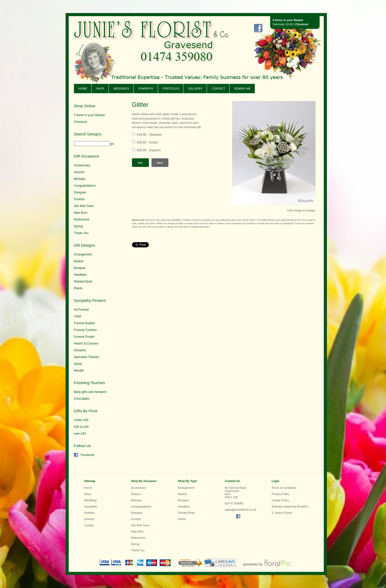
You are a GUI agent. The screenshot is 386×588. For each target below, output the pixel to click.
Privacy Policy (281, 494)
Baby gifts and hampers (90, 392)
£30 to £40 (81, 427)
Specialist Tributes (87, 357)
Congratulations (85, 186)
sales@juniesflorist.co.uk (241, 510)
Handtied (80, 275)
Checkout (302, 24)
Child (77, 316)
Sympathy (146, 89)
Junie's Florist (144, 42)
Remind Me (242, 89)
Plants (78, 288)
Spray (78, 364)
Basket (79, 261)
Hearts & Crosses (86, 343)
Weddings (121, 89)
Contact (218, 89)
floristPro (303, 506)
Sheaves (80, 350)
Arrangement (83, 254)
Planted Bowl (83, 282)
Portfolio (171, 89)
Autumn (79, 172)
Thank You (81, 233)
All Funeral (81, 310)
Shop (100, 89)
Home (83, 89)
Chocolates (82, 399)
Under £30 (81, 420)
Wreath (79, 371)
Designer (80, 192)
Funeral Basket (84, 323)
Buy (140, 163)
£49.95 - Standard (149, 135)
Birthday (80, 179)
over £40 (80, 434)
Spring (78, 226)
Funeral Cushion (85, 330)
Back (160, 163)
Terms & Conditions (284, 488)
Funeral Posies (84, 337)
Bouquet (80, 268)
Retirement (82, 220)
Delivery (195, 89)
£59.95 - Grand (147, 142)
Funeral (79, 199)
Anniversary (82, 165)
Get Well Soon (84, 206)
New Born (81, 213)
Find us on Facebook (258, 28)
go (112, 144)
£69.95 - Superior (149, 150)
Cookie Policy (280, 500)
